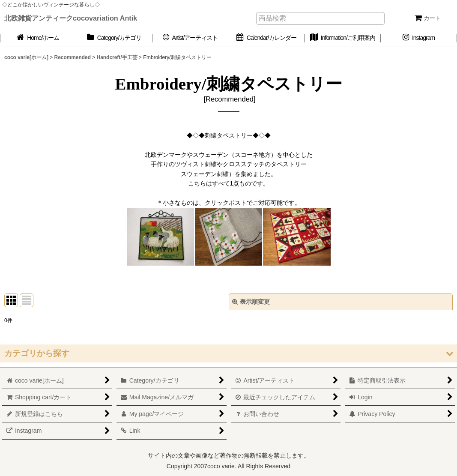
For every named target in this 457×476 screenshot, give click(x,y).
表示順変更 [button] (251, 302)
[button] (229, 353)
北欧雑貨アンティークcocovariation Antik (71, 18)
